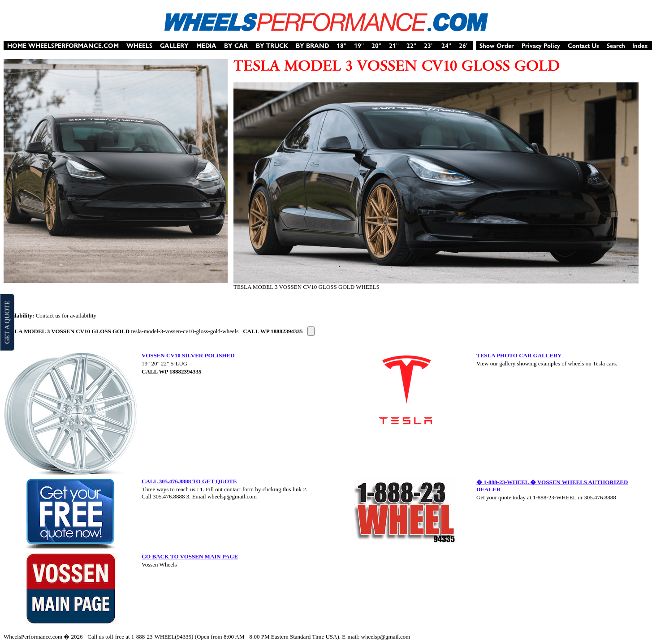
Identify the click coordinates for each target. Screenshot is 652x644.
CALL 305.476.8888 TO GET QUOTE (189, 481)
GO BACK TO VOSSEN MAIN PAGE (190, 556)
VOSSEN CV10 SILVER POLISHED (188, 355)
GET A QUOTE (7, 322)
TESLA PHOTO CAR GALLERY (519, 355)
